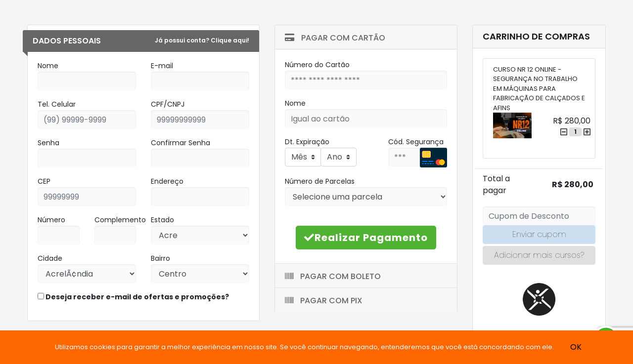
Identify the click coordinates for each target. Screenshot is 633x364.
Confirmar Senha (181, 143)
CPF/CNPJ (168, 104)
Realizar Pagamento (366, 238)
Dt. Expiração (307, 142)
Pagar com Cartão (335, 38)
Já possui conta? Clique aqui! (202, 40)
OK (576, 347)
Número (51, 220)
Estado (162, 220)
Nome (48, 66)
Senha (48, 143)
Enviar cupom (539, 234)
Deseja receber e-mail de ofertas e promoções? (133, 297)
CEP (44, 181)
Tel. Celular (57, 104)
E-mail (162, 66)
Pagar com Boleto (333, 276)
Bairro (160, 258)
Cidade (50, 258)
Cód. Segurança (416, 142)
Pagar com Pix (324, 301)
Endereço (167, 181)
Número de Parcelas (320, 181)
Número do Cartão (317, 65)
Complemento (120, 220)
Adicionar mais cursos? (539, 255)
